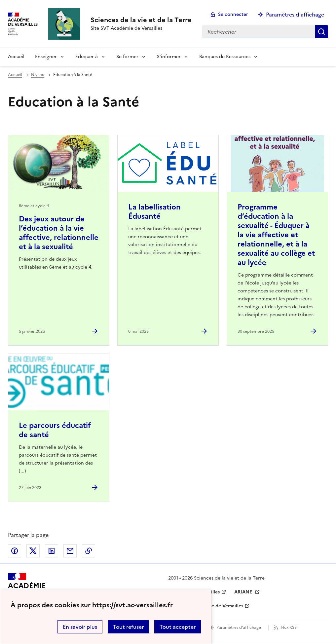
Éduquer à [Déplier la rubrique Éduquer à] (87, 57)
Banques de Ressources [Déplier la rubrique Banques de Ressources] (225, 57)
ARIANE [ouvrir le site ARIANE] (244, 592)
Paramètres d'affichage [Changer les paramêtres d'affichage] (295, 15)
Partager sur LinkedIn (52, 551)
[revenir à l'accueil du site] (141, 20)
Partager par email (70, 551)
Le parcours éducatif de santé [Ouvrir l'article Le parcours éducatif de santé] (55, 430)
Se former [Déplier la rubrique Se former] (127, 57)
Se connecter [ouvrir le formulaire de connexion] (233, 14)
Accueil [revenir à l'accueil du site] (16, 57)
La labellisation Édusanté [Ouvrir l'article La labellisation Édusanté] (154, 212)
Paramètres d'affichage (239, 627)
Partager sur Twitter (33, 551)
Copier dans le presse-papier (89, 551)
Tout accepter (178, 627)
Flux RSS (289, 627)
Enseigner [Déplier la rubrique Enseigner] (46, 57)
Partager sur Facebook (15, 551)
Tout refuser (128, 627)
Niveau (38, 75)
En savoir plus (80, 627)
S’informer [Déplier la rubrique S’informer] (169, 57)
